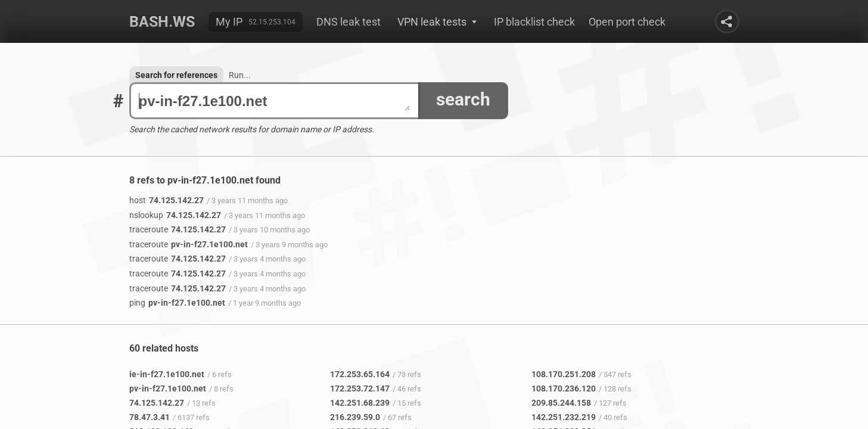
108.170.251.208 (564, 374)
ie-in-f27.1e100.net (167, 374)
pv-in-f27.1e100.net (274, 101)
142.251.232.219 (564, 417)
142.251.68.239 (360, 403)
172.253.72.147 (360, 388)
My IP (229, 22)
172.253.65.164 (360, 374)
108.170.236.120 (564, 388)
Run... (240, 75)
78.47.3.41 (150, 417)
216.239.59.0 (355, 417)
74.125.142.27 (167, 200)
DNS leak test (349, 22)
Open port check (627, 22)
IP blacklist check (534, 22)
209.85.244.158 (561, 403)
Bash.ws (162, 22)
